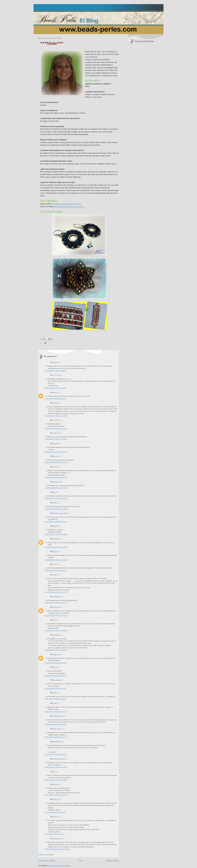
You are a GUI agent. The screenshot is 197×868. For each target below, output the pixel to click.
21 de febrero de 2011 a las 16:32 (56, 534)
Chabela (55, 403)
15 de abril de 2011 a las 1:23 (54, 834)
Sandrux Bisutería (59, 759)
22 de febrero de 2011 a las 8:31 (55, 688)
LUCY (55, 693)
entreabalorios (57, 716)
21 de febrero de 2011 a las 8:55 (55, 388)
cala (54, 620)
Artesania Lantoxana (60, 513)
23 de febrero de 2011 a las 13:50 (56, 767)
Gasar (55, 575)
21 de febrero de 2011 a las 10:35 (56, 429)
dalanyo (55, 433)
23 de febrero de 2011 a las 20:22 (56, 780)
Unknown (56, 607)
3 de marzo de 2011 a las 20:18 (55, 812)
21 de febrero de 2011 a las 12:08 (56, 488)
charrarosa (56, 635)
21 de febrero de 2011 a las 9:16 (55, 398)
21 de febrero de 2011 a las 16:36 (56, 547)
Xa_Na (55, 467)
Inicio (81, 860)
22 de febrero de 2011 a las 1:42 (55, 675)
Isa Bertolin (56, 597)
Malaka (55, 526)
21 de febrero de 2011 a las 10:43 (56, 439)
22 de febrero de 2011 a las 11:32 (56, 712)
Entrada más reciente (47, 860)
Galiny (55, 392)
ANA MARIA (57, 838)
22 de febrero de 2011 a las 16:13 (56, 724)
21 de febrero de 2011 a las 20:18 (56, 663)
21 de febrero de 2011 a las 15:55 (56, 498)
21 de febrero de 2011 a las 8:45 (55, 371)
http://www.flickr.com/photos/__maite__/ (69, 207)
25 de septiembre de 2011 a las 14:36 (57, 849)
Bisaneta (56, 443)
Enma (55, 362)
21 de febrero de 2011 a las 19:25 (56, 650)
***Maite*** (52, 43)
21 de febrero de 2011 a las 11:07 (56, 452)
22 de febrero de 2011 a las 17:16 (56, 737)
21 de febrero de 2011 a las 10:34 (56, 416)
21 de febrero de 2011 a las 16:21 (56, 522)
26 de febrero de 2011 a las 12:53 (56, 795)
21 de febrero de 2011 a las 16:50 (56, 560)
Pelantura (56, 539)
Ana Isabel (56, 680)
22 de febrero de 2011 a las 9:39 (55, 699)
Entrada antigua (113, 860)
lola (54, 772)
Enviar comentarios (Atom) (60, 866)
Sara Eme (56, 482)
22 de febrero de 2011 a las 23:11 (56, 754)
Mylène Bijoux (57, 729)
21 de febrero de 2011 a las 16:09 (56, 509)
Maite (55, 503)
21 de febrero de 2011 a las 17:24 (56, 592)
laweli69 (55, 784)
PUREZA (56, 799)
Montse (55, 456)
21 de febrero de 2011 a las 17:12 (56, 570)
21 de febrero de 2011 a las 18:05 (56, 615)
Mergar (55, 551)
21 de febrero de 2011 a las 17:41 (56, 603)
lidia (54, 492)
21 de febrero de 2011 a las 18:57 (56, 630)
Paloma (55, 817)
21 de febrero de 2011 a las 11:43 (56, 477)
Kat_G (55, 667)
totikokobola (57, 742)
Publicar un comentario (46, 854)
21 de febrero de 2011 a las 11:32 (56, 462)
